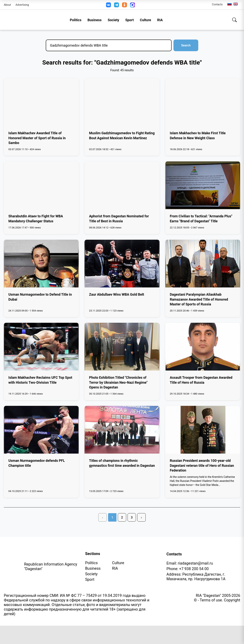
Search (186, 45)
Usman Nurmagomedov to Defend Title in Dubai (40, 297)
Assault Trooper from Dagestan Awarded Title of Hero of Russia (201, 380)
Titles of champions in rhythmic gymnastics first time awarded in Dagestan (122, 463)
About (7, 5)
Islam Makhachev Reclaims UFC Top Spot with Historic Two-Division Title (40, 380)
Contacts (217, 4)
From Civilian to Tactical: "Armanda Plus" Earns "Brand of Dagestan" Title (201, 218)
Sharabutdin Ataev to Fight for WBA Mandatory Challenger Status (36, 218)
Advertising (22, 5)
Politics (76, 20)
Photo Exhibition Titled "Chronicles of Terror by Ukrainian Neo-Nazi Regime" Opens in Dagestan (118, 382)
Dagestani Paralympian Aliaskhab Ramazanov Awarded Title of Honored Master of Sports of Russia (199, 299)
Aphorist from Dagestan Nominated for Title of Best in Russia (119, 218)
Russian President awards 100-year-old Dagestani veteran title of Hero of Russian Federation (202, 465)
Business (95, 20)
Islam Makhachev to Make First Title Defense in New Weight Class (198, 135)
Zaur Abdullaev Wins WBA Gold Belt (116, 294)
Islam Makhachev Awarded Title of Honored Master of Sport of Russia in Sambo (37, 138)
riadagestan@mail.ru (195, 563)
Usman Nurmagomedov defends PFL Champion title (37, 463)
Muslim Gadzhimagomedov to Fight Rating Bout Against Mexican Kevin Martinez (122, 135)
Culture (146, 20)
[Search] (234, 20)
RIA (160, 20)
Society (113, 20)
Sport (130, 20)
